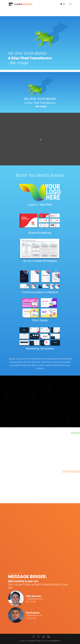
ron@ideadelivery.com (34, 615)
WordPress (56, 641)
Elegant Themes (35, 641)
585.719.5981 (31, 602)
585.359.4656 (31, 618)
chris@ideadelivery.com (35, 599)
